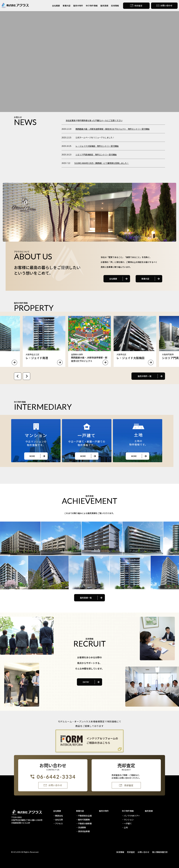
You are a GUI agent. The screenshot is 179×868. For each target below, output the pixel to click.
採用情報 (115, 6)
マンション (129, 820)
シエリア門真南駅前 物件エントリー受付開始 (96, 155)
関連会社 (59, 816)
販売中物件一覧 (145, 376)
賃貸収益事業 (84, 831)
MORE (32, 456)
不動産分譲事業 (85, 823)
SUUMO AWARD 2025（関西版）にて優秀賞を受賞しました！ (102, 163)
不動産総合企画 (85, 816)
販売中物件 (78, 6)
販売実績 (104, 6)
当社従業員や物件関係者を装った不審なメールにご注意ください (94, 120)
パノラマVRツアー (132, 816)
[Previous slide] (18, 376)
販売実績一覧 (86, 598)
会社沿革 (59, 820)
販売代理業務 (84, 820)
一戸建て (128, 823)
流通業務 (82, 827)
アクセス (59, 823)
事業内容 (67, 6)
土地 (126, 827)
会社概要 (56, 6)
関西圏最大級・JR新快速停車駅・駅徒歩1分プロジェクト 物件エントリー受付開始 (113, 129)
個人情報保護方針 (160, 852)
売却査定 (131, 852)
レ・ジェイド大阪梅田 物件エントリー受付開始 (97, 146)
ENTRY (86, 682)
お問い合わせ (143, 852)
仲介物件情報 (92, 6)
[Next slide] (27, 376)
